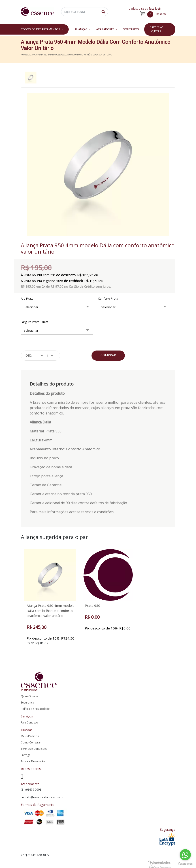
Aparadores (106, 29)
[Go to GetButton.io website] (185, 863)
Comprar (108, 355)
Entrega (26, 755)
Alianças (81, 29)
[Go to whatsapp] (185, 855)
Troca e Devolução (33, 761)
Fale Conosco (29, 722)
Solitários (131, 29)
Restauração (157, 29)
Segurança (27, 703)
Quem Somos (29, 696)
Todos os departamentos (41, 29)
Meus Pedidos (30, 736)
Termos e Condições (34, 749)
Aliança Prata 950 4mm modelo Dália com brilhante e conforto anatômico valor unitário (51, 610)
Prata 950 (93, 605)
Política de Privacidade (35, 709)
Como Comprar (31, 742)
